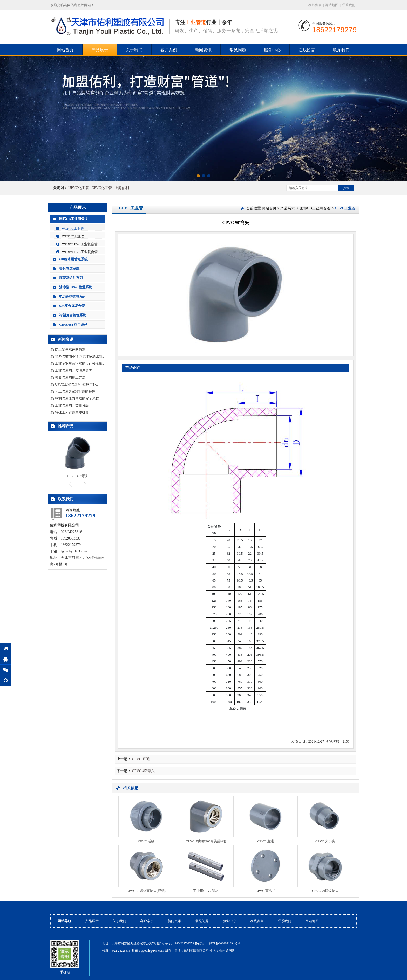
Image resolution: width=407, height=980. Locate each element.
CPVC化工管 (102, 188)
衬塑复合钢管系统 (73, 315)
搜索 (346, 188)
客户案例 (169, 50)
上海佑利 (122, 188)
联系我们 (349, 5)
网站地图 (332, 5)
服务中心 (272, 50)
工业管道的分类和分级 (72, 405)
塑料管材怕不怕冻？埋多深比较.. (80, 356)
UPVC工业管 (73, 236)
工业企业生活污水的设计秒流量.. (80, 363)
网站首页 (65, 50)
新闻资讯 (203, 50)
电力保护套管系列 (73, 296)
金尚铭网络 (227, 951)
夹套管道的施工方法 (70, 377)
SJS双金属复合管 (72, 306)
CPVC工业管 (73, 229)
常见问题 (238, 50)
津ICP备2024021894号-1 (224, 943)
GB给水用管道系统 (73, 259)
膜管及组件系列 (71, 278)
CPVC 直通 (141, 759)
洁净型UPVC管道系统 (76, 287)
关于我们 (134, 50)
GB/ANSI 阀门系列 (73, 324)
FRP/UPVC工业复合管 (80, 252)
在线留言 (315, 5)
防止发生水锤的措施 (70, 349)
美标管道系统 (69, 268)
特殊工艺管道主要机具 (72, 412)
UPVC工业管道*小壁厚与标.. (76, 384)
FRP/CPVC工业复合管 (80, 244)
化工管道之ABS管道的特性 (75, 391)
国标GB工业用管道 (73, 219)
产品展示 (100, 50)
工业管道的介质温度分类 (74, 370)
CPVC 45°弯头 (144, 771)
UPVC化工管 (79, 188)
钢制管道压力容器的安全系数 (77, 398)
